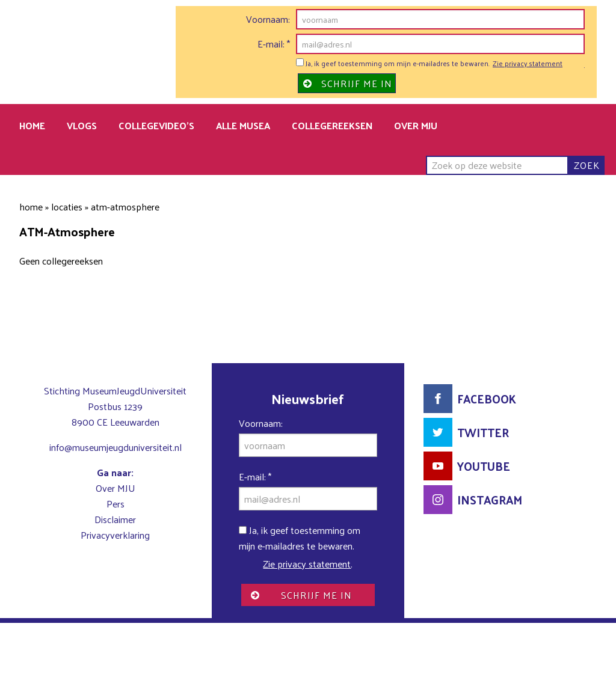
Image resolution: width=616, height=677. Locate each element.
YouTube (484, 466)
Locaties (67, 207)
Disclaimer (115, 519)
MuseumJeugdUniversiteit (118, 58)
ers (119, 504)
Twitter (483, 432)
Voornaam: (268, 19)
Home (31, 207)
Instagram (490, 500)
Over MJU (115, 488)
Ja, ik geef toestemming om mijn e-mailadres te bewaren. (393, 64)
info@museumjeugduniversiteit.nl (115, 447)
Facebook (487, 399)
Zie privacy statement (528, 64)
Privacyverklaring (115, 535)
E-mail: (274, 44)
